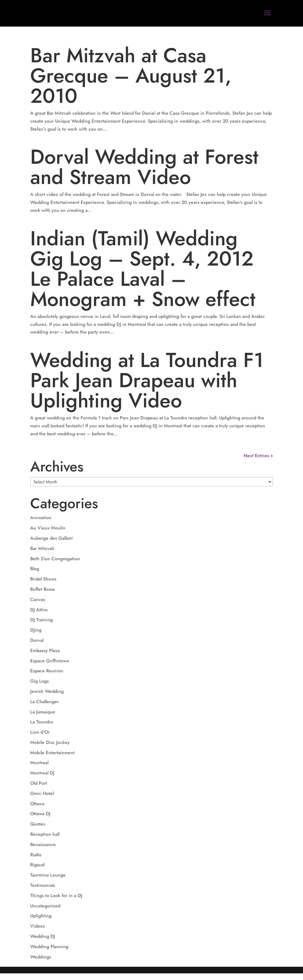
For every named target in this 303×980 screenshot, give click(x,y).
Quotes (38, 824)
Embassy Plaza (45, 650)
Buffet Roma (42, 589)
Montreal (39, 763)
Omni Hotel (42, 793)
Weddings (41, 957)
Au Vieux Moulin (48, 528)
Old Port (39, 783)
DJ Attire (39, 610)
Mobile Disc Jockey (50, 742)
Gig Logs (39, 681)
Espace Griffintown (50, 661)
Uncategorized (45, 906)
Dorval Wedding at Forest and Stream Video (144, 167)
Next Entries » (258, 456)
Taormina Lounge (48, 875)
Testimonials (43, 885)
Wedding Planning (49, 947)
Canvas (38, 599)
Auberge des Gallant (51, 538)
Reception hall (45, 834)
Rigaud (37, 865)
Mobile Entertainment (52, 753)
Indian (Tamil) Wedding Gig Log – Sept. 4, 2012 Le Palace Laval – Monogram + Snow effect (143, 269)
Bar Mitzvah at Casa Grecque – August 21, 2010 (131, 76)
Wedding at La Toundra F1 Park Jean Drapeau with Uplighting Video (147, 380)
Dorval (37, 640)
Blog (35, 569)
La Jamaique (43, 712)
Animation (41, 518)
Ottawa (37, 804)
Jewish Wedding (47, 691)
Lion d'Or (40, 732)
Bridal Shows (43, 579)
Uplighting (41, 916)
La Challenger (44, 702)
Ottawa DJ (40, 814)
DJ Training (41, 620)
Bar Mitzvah (42, 548)
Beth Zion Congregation (55, 559)
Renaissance (43, 844)
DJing (36, 630)
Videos (38, 926)
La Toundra (41, 722)
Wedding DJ (43, 936)
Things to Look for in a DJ (56, 895)
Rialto (36, 855)
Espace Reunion (47, 671)
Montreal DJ (42, 773)
